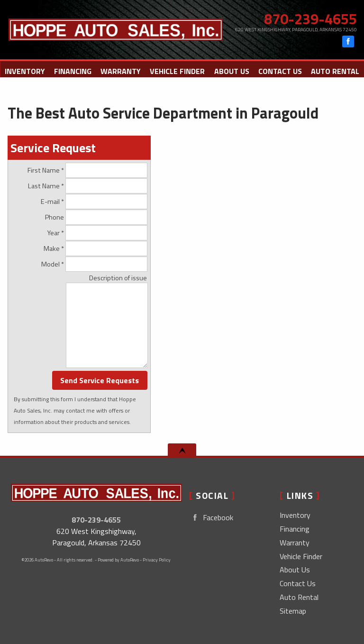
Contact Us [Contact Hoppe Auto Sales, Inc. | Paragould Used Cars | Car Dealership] (280, 71)
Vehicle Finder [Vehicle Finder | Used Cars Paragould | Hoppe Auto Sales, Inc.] (177, 71)
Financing (73, 71)
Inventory (295, 515)
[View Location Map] (294, 30)
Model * (94, 264)
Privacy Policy (157, 560)
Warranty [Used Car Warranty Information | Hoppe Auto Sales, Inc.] (121, 71)
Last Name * (88, 186)
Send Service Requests (100, 380)
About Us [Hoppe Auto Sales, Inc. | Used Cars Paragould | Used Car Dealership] (232, 71)
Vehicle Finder (301, 556)
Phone (96, 217)
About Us (295, 570)
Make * (96, 248)
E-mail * (94, 202)
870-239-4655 (96, 520)
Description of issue (118, 278)
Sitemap (293, 611)
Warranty (295, 543)
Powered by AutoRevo (118, 560)
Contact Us (298, 583)
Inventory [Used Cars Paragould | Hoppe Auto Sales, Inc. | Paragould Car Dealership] (25, 71)
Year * (97, 233)
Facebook (211, 518)
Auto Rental (335, 71)
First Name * (87, 170)
